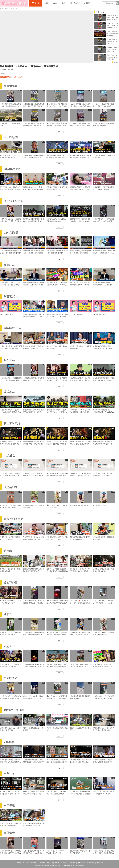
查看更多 (4, 73)
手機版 (19, 863)
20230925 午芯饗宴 (76, 314)
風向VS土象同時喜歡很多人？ (80, 505)
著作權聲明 (91, 863)
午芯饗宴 (9, 296)
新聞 (46, 3)
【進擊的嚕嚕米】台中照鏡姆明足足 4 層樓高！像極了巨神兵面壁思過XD (103, 698)
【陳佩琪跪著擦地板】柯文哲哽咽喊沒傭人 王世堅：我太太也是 (10, 221)
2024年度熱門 (12, 169)
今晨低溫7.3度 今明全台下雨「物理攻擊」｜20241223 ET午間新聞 (104, 253)
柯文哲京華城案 (13, 201)
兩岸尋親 (9, 805)
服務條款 (72, 863)
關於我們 (42, 863)
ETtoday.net (66, 865)
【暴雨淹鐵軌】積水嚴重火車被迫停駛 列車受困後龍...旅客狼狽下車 (10, 106)
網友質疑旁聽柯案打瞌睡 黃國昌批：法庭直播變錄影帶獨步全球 (34, 221)
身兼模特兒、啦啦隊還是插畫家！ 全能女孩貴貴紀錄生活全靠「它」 (57, 571)
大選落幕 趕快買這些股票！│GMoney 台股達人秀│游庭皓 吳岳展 (104, 348)
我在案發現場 (12, 424)
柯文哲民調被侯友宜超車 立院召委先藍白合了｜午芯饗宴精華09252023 (57, 317)
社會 (15, 77)
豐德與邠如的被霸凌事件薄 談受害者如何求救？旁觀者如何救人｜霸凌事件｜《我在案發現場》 (34, 444)
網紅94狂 (9, 646)
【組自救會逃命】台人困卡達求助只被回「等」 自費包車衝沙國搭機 (57, 698)
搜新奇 (8, 614)
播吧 (14, 3)
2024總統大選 (12, 328)
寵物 (63, 3)
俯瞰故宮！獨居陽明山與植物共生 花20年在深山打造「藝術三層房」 (34, 794)
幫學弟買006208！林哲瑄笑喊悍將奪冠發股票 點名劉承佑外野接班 (80, 158)
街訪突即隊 (11, 487)
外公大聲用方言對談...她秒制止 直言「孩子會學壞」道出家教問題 (10, 762)
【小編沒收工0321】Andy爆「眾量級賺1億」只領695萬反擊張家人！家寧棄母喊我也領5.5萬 (34, 476)
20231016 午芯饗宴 (7, 314)
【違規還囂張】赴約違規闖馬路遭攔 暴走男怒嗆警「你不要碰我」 (34, 106)
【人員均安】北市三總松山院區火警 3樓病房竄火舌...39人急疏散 (81, 126)
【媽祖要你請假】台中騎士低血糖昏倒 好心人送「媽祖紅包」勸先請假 (34, 603)
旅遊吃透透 (11, 678)
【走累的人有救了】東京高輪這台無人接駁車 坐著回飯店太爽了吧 (10, 698)
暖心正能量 (11, 583)
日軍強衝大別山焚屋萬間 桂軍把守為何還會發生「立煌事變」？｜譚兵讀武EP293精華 (34, 412)
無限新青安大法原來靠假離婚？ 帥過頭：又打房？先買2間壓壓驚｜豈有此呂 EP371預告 (34, 285)
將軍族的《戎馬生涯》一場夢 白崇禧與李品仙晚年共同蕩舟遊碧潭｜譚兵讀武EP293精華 (57, 412)
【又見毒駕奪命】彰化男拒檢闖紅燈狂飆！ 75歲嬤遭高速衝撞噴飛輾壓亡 (80, 106)
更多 (60, 132)
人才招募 (34, 863)
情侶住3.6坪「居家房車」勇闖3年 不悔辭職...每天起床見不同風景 (103, 794)
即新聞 (9, 77)
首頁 (1, 8)
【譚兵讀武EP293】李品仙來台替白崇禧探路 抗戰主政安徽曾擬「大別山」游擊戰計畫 (80, 412)
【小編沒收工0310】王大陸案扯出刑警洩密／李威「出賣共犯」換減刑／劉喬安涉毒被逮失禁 (104, 476)
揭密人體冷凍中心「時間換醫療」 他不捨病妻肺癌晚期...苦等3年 (57, 794)
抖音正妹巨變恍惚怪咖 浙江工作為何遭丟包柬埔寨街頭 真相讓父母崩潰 (103, 667)
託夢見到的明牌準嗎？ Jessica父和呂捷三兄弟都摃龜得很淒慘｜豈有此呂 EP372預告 (11, 285)
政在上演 (9, 360)
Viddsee (9, 742)
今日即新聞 (11, 137)
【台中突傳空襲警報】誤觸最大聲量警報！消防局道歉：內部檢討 (57, 126)
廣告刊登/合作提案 (53, 863)
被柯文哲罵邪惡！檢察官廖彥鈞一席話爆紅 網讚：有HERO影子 (80, 221)
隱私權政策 (81, 863)
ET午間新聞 (11, 233)
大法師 (20, 77)
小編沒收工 (11, 455)
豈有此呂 (9, 265)
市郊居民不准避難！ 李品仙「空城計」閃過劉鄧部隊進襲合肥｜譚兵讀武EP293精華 (10, 412)
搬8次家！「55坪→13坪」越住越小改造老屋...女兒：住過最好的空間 (10, 794)
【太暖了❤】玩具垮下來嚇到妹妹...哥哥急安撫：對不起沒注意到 (103, 603)
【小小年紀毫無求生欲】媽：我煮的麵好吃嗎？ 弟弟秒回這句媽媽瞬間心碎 (34, 853)
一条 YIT (9, 774)
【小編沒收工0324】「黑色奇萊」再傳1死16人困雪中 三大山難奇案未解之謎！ (10, 476)
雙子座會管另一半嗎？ (100, 505)
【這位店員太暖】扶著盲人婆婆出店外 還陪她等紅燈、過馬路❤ (103, 853)
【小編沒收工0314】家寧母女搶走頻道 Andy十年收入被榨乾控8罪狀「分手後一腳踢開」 (80, 476)
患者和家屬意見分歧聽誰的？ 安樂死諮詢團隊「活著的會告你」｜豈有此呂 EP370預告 (103, 285)
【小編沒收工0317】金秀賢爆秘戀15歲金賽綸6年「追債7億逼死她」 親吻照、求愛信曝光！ (57, 476)
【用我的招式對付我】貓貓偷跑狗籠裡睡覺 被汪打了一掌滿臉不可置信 (11, 853)
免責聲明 (100, 863)
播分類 (37, 3)
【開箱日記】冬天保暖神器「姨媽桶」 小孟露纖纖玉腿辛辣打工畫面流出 (80, 635)
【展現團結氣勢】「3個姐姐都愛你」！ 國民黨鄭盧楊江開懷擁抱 (11, 380)
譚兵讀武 (9, 392)
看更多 (116, 62)
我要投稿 (26, 863)
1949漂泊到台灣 (14, 710)
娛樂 (55, 3)
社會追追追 (13, 8)
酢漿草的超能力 (13, 519)
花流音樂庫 (75, 3)
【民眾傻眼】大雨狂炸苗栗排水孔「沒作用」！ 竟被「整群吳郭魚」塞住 (57, 106)
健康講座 (87, 3)
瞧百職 (8, 551)
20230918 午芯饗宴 (99, 314)
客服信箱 (64, 863)
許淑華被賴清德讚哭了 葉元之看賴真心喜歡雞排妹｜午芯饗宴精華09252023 (34, 317)
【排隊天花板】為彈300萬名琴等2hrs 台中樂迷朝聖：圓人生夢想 (81, 667)
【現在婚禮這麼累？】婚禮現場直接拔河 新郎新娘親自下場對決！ (57, 635)
